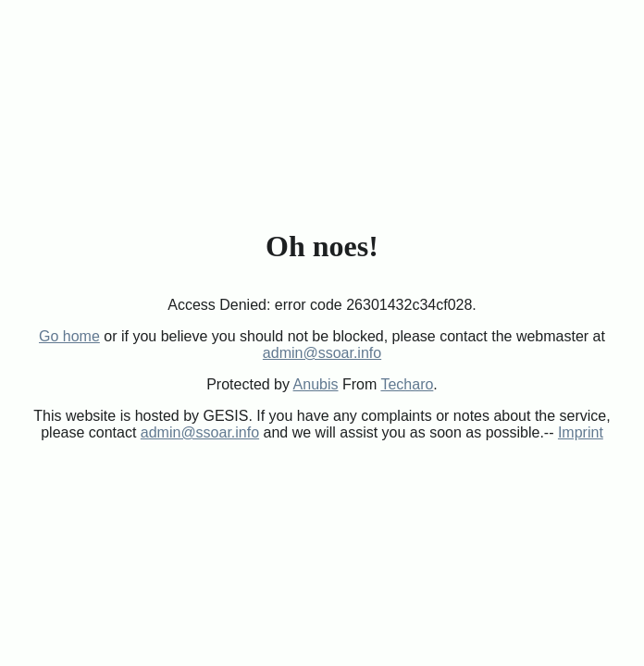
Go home (69, 336)
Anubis (316, 384)
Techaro (407, 384)
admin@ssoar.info (322, 353)
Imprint (581, 432)
